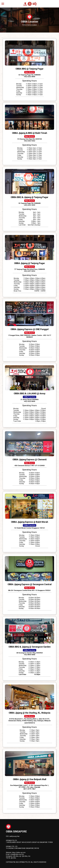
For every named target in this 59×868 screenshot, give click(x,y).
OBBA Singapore (16, 832)
